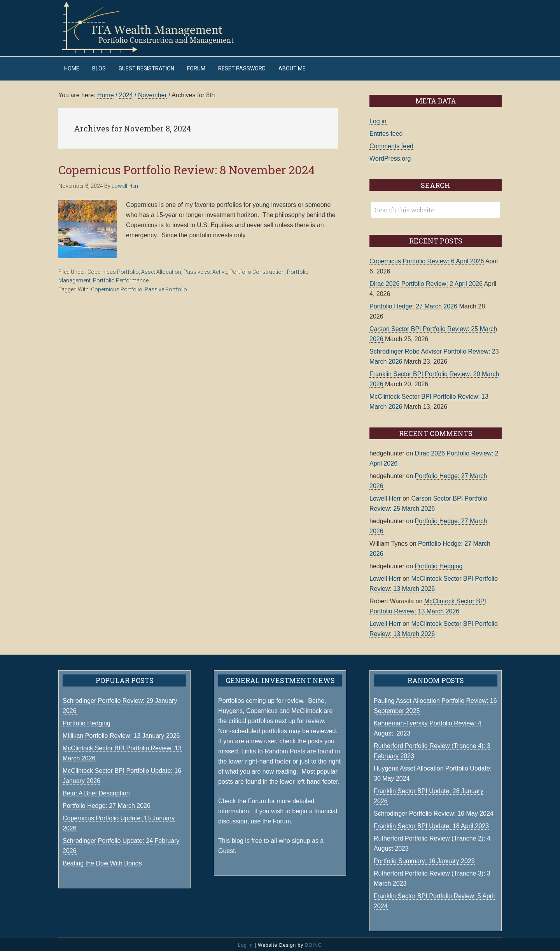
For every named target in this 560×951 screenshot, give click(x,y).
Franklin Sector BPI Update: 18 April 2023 (431, 824)
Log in (378, 119)
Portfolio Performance (121, 279)
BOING (313, 943)
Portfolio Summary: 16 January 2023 (424, 859)
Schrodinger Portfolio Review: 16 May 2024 (434, 812)
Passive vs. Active (205, 270)
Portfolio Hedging (439, 564)
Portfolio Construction (257, 270)
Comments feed (391, 144)
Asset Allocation (161, 270)
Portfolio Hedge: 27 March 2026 (413, 304)
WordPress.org (390, 157)
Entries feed (386, 132)
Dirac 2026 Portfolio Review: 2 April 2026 (426, 282)
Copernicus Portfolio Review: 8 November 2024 (186, 168)
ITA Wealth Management (156, 27)
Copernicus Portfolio (113, 270)
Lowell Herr (385, 497)
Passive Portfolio (166, 287)
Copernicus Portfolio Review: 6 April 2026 (427, 259)
